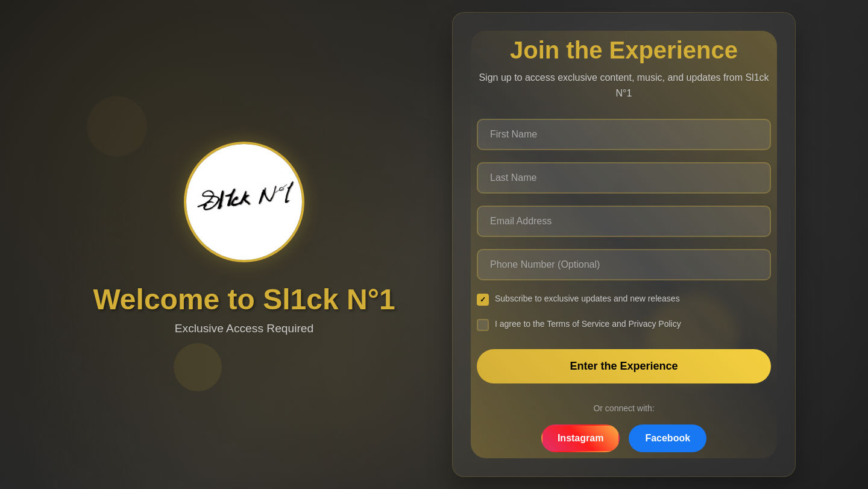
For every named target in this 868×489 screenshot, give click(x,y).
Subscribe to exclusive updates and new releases (578, 300)
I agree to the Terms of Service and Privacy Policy (579, 325)
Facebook (668, 438)
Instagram (580, 438)
